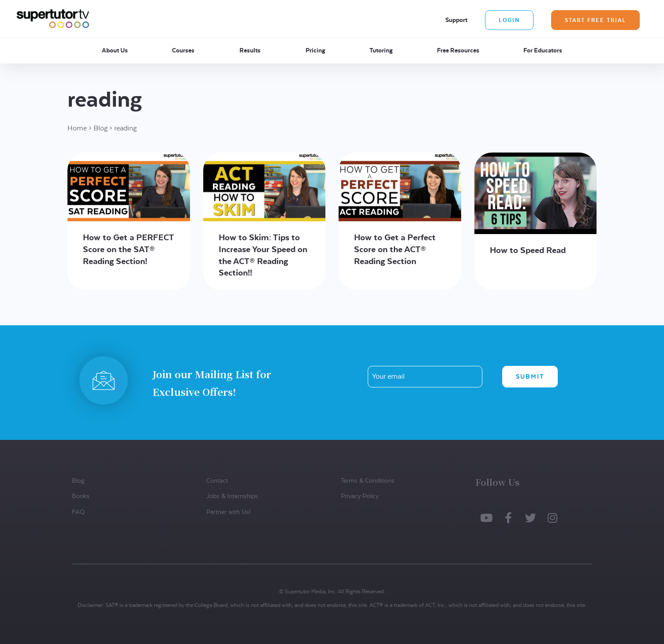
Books (81, 496)
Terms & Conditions (368, 480)
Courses (183, 50)
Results (250, 50)
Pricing (315, 50)
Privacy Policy (360, 496)
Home (77, 128)
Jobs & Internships (232, 496)
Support (456, 20)
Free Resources (458, 50)
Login (509, 20)
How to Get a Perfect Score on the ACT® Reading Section (395, 249)
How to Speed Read (528, 250)
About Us (115, 50)
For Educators (543, 50)
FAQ (78, 512)
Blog (101, 128)
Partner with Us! (228, 512)
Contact (217, 480)
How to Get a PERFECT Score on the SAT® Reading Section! (128, 249)
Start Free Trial (595, 20)
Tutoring (381, 50)
